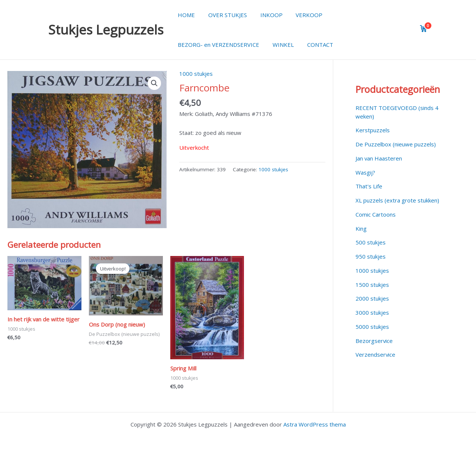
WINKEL (280, 45)
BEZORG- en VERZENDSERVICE (217, 45)
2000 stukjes (372, 298)
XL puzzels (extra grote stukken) (397, 200)
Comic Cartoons (376, 214)
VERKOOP (302, 15)
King (361, 228)
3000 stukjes (372, 312)
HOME (185, 15)
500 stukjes (371, 242)
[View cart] (424, 29)
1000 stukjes (196, 74)
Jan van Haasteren (379, 158)
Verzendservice (376, 354)
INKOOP (266, 15)
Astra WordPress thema (315, 424)
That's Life (369, 186)
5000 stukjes (372, 327)
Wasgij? (365, 172)
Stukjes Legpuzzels (106, 30)
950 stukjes (371, 256)
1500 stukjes (372, 285)
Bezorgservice (374, 341)
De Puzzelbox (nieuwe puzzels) (396, 144)
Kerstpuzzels (373, 130)
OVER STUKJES (224, 15)
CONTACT (315, 45)
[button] (154, 83)
